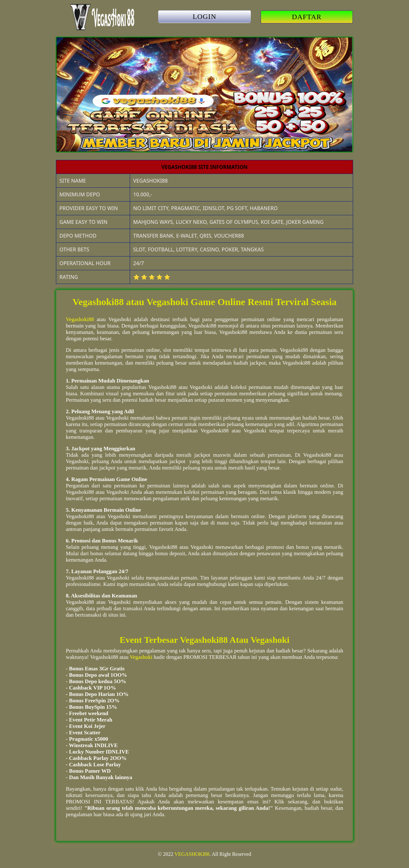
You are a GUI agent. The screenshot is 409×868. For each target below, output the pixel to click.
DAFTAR (307, 17)
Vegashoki (141, 657)
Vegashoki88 (80, 319)
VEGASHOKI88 (192, 854)
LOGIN (204, 16)
